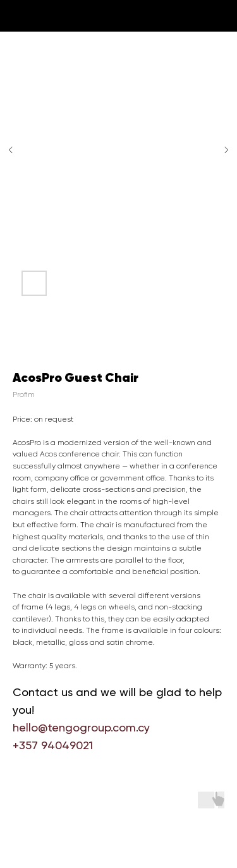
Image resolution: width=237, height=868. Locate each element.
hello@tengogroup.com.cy (81, 727)
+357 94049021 (53, 745)
